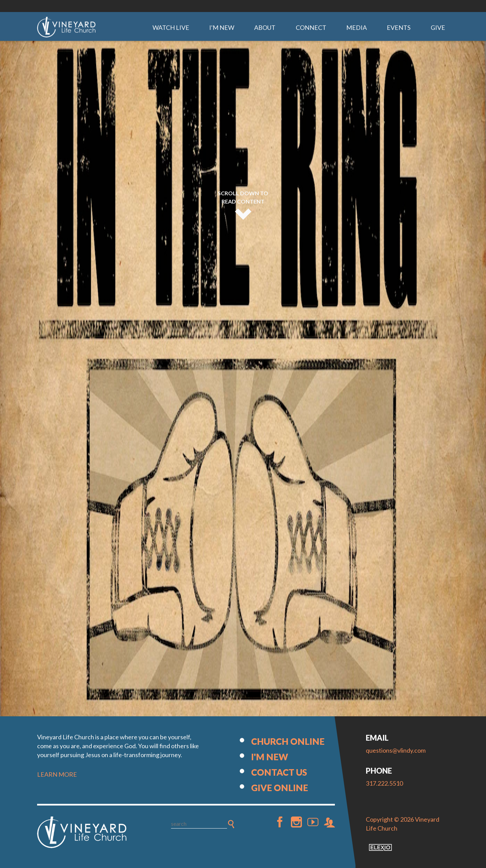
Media (357, 27)
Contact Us (279, 772)
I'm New (222, 27)
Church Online (288, 741)
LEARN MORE (57, 774)
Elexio (380, 847)
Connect (311, 27)
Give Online (280, 788)
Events (399, 27)
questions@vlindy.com (396, 750)
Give (438, 27)
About (265, 27)
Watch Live (171, 27)
